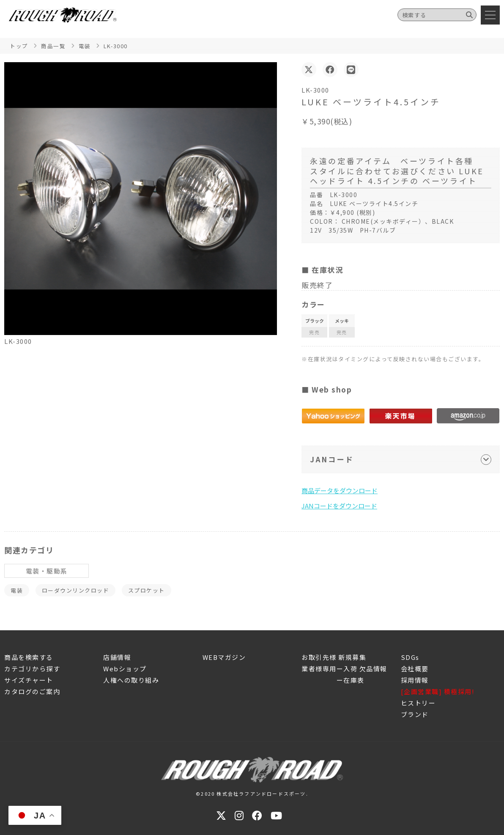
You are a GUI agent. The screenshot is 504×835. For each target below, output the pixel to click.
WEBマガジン (224, 657)
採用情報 (415, 680)
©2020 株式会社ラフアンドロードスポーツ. (252, 794)
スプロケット (147, 590)
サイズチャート (29, 680)
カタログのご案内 (32, 691)
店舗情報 (117, 657)
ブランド (415, 714)
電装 (17, 590)
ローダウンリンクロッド (76, 590)
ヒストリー (418, 703)
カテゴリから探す (32, 669)
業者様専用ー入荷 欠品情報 (344, 669)
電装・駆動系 (47, 571)
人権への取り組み (131, 680)
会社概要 (415, 669)
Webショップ (125, 669)
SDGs (410, 657)
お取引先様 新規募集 (334, 657)
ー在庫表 (333, 680)
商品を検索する (29, 657)
